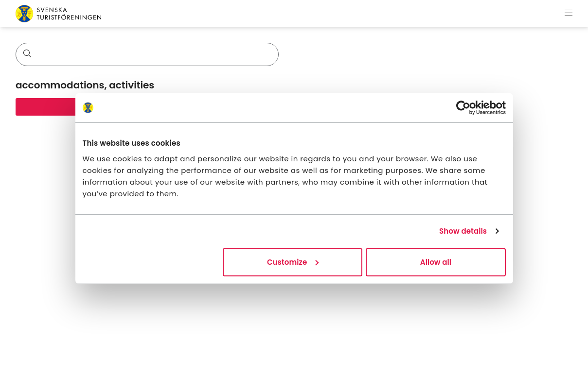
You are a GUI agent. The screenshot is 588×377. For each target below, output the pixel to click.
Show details (463, 231)
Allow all (436, 262)
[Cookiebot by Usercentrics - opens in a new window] (463, 108)
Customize (293, 262)
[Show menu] (569, 14)
